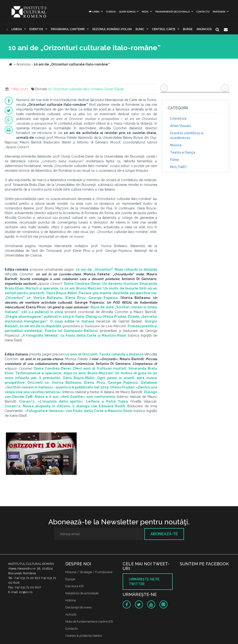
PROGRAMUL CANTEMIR (68, 29)
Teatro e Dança (183, 152)
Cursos (111, 12)
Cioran (109, 89)
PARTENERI (219, 12)
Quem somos (127, 12)
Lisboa (17, 29)
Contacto (203, 12)
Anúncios (204, 29)
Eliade (119, 89)
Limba (94, 12)
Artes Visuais (180, 126)
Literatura (178, 118)
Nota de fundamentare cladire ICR (89, 622)
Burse (188, 29)
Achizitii (71, 614)
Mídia (145, 12)
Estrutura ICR (75, 586)
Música (176, 145)
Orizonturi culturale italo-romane (78, 89)
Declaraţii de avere (78, 607)
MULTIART (179, 167)
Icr (50, 89)
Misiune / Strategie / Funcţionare (89, 572)
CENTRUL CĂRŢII (164, 29)
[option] (41, 454)
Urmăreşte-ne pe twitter (144, 582)
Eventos (36, 29)
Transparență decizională (172, 12)
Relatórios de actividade (82, 593)
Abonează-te (164, 534)
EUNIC (140, 29)
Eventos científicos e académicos (187, 135)
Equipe (70, 579)
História (71, 600)
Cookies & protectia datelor (84, 636)
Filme (175, 160)
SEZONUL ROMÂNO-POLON (112, 29)
